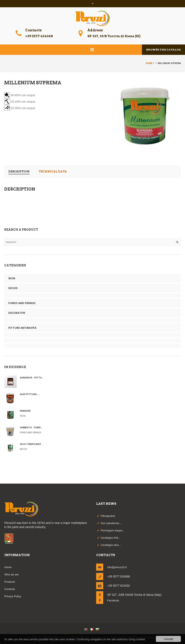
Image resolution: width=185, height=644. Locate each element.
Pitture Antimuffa (22, 328)
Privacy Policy (13, 596)
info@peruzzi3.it (117, 567)
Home (149, 63)
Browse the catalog (163, 50)
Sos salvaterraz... (111, 523)
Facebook (113, 600)
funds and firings (22, 303)
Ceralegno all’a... (111, 545)
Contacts (10, 589)
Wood (13, 288)
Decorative (17, 313)
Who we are (12, 574)
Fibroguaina (108, 516)
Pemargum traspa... (113, 530)
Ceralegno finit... (111, 538)
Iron (12, 278)
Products (10, 582)
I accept (168, 639)
